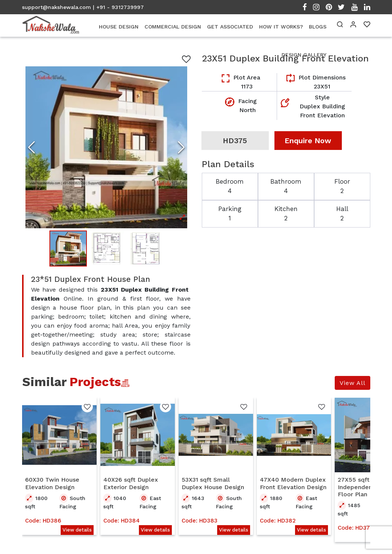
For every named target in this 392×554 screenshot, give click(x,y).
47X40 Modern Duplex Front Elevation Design (293, 484)
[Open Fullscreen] (106, 147)
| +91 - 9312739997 (118, 7)
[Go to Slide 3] (145, 249)
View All (353, 384)
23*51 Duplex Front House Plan (91, 280)
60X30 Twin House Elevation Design (52, 484)
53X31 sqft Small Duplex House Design (213, 484)
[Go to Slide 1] (68, 249)
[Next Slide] (181, 147)
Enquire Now (308, 141)
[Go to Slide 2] (106, 249)
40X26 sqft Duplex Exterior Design (131, 484)
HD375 (235, 141)
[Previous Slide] (31, 147)
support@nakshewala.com (57, 7)
